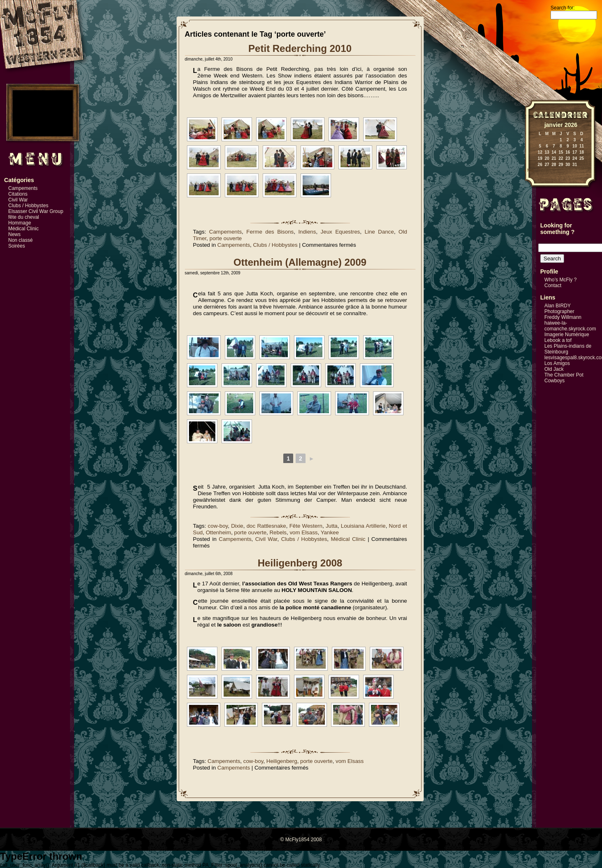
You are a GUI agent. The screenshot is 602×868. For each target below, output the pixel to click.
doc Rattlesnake (266, 526)
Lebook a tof (558, 340)
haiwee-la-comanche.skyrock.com (570, 326)
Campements (23, 188)
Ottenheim (219, 532)
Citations (18, 194)
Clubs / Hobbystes (28, 206)
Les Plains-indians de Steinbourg (568, 349)
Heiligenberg (282, 761)
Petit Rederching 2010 (300, 48)
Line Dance (379, 232)
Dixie (237, 526)
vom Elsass (303, 532)
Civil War (18, 200)
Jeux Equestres (341, 232)
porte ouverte (226, 238)
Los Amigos (557, 363)
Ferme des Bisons (270, 232)
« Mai (529, 170)
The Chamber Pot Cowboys (564, 378)
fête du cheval (24, 217)
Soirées (17, 246)
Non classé (20, 240)
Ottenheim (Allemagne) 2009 (300, 262)
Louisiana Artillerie (363, 526)
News (14, 234)
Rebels (278, 532)
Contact (553, 285)
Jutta (332, 526)
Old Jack (554, 369)
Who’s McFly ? (560, 280)
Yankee (330, 532)
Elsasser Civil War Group (36, 211)
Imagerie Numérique (567, 335)
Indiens (307, 232)
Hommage (20, 223)
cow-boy (218, 526)
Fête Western (306, 526)
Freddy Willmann (563, 317)
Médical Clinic (23, 229)
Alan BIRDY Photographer (559, 309)
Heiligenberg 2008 (300, 563)
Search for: (563, 8)
